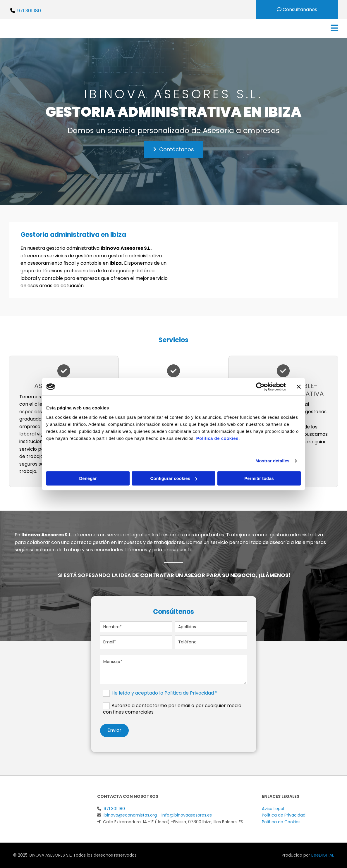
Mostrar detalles (273, 461)
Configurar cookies (174, 478)
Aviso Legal (273, 809)
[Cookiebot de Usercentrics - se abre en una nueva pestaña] (260, 387)
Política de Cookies (281, 822)
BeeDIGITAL (323, 855)
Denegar (88, 478)
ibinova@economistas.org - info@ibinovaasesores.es (158, 815)
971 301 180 (29, 11)
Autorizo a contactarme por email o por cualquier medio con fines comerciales (172, 709)
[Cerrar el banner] (299, 387)
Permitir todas (259, 478)
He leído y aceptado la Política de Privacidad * (164, 693)
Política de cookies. (218, 438)
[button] (173, 149)
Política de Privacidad (284, 815)
